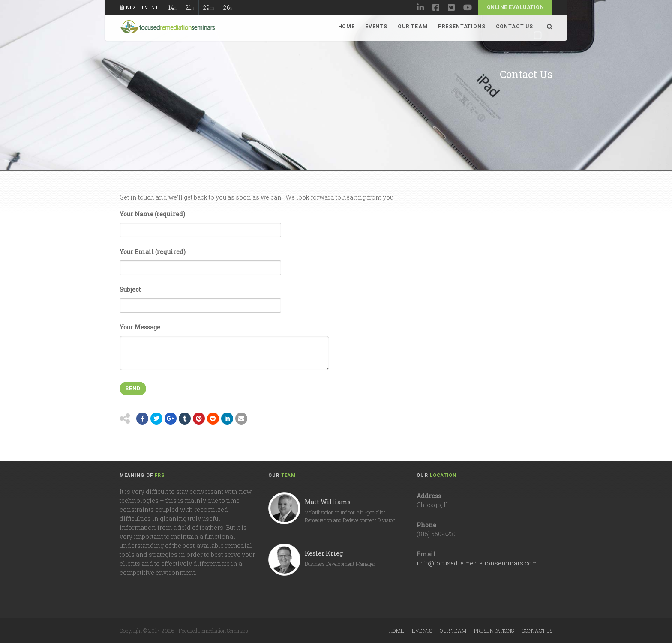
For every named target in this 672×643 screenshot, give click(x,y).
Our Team (413, 27)
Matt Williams (328, 502)
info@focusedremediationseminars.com (477, 563)
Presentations (462, 27)
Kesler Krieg (324, 553)
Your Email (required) (200, 258)
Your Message (224, 339)
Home (346, 27)
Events (376, 27)
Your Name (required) (200, 221)
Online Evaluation (515, 7)
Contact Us (514, 27)
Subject (200, 296)
